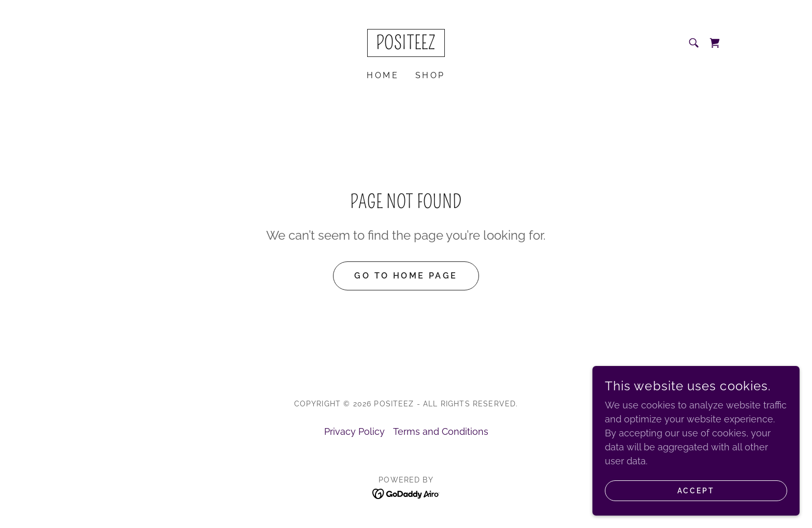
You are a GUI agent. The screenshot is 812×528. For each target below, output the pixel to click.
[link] (406, 46)
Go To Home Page (406, 276)
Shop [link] (430, 75)
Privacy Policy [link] (354, 431)
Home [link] (383, 75)
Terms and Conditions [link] (441, 431)
